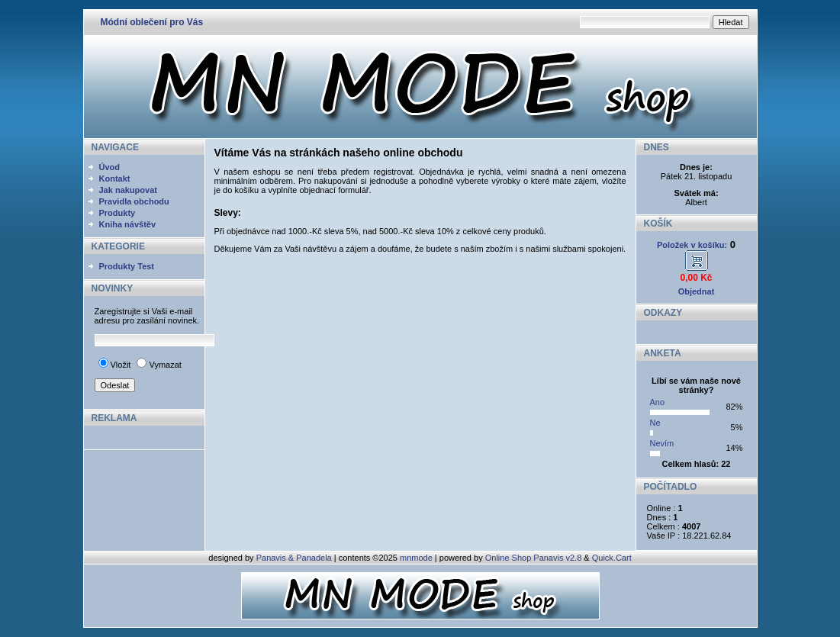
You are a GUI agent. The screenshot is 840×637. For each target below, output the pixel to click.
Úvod (110, 167)
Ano (658, 402)
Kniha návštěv (128, 224)
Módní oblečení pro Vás (152, 22)
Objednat (697, 291)
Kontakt (115, 179)
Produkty (117, 213)
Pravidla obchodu (134, 201)
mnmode (416, 558)
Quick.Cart (612, 558)
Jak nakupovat (128, 190)
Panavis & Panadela (295, 558)
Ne (655, 423)
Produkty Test (127, 266)
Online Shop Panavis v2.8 (534, 558)
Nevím (662, 443)
